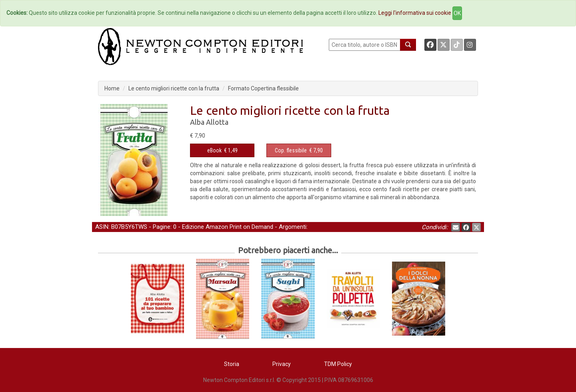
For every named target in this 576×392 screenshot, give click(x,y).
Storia (232, 364)
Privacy (282, 364)
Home (112, 88)
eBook (214, 150)
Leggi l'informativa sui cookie (415, 13)
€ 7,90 (299, 150)
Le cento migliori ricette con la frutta (174, 88)
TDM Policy (338, 364)
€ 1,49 (222, 150)
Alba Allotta (209, 122)
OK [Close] (457, 13)
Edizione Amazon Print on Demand (228, 227)
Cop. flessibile (291, 150)
